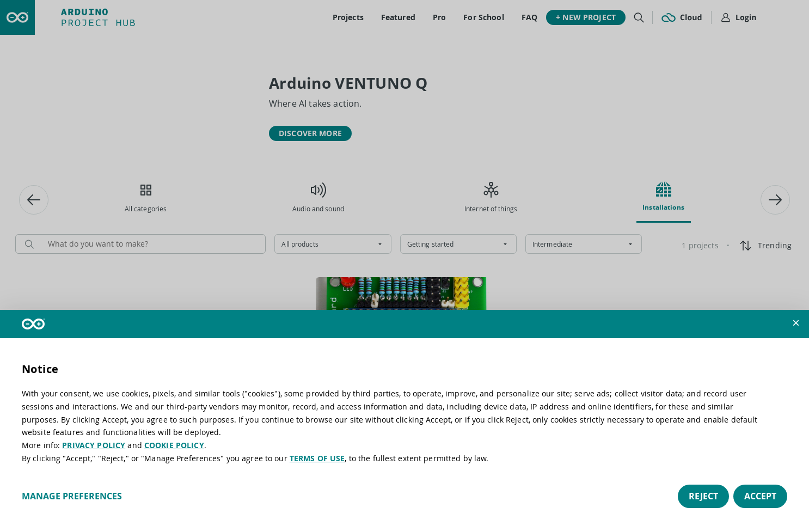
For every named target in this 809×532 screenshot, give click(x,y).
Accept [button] (760, 496)
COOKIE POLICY (174, 445)
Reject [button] (703, 496)
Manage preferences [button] (72, 496)
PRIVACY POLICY (94, 445)
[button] (796, 323)
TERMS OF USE (317, 458)
